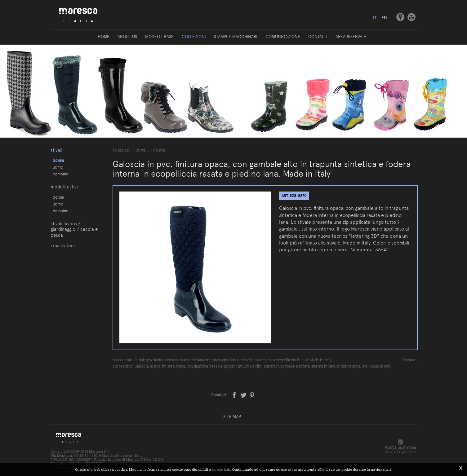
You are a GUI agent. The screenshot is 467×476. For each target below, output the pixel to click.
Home (104, 37)
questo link (221, 469)
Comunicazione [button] (283, 37)
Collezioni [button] (194, 37)
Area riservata (351, 37)
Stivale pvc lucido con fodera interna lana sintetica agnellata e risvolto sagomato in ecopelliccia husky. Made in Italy (233, 360)
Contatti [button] (318, 37)
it (375, 18)
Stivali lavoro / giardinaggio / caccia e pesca (74, 229)
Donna (58, 160)
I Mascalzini (63, 246)
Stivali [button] (56, 150)
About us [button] (127, 37)
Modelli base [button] (159, 37)
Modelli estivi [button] (64, 187)
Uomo (58, 167)
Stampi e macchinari (236, 37)
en (384, 18)
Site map (232, 416)
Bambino (61, 174)
